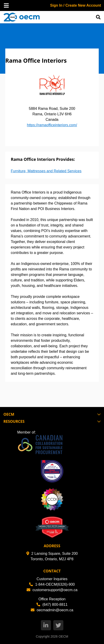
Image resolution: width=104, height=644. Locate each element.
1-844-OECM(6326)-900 (52, 584)
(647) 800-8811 (52, 605)
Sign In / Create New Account (76, 5)
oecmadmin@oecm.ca (52, 610)
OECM (63, 636)
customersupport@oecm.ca (52, 590)
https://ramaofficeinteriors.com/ (52, 125)
